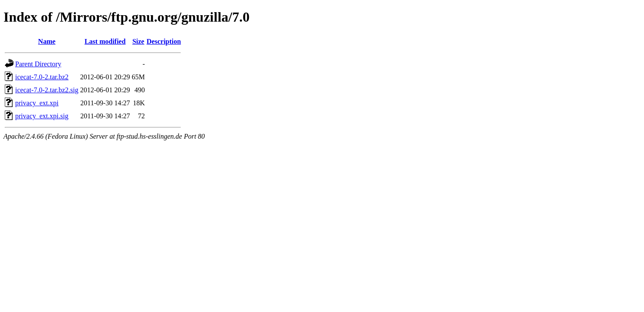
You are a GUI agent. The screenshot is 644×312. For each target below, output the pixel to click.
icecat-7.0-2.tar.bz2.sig (47, 90)
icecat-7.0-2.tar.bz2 (42, 77)
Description (164, 41)
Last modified (105, 41)
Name (47, 41)
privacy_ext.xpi (37, 103)
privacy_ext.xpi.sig (42, 116)
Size (138, 41)
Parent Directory (38, 64)
